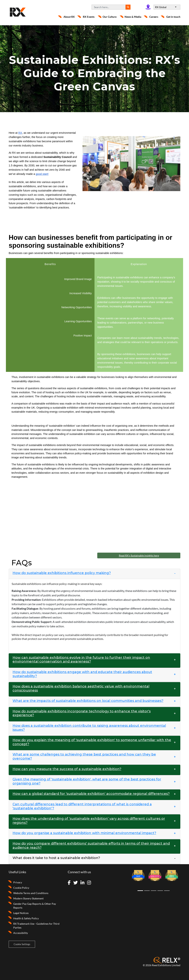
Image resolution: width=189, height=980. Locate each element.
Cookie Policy (21, 888)
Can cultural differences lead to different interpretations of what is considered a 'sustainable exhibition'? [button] (82, 806)
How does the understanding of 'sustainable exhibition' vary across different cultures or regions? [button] (89, 821)
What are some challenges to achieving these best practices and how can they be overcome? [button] (84, 757)
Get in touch (173, 17)
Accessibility (21, 933)
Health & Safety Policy (26, 918)
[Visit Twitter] (77, 883)
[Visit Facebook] (70, 883)
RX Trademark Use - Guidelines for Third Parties (36, 926)
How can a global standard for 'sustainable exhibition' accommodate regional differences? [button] (91, 794)
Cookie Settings (22, 944)
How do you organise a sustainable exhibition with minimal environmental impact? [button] (84, 833)
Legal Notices (21, 913)
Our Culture (110, 17)
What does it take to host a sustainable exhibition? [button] (56, 858)
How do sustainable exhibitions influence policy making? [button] (62, 573)
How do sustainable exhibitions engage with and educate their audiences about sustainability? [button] (82, 674)
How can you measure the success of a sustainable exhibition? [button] (67, 769)
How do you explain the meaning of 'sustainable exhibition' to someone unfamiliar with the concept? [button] (92, 742)
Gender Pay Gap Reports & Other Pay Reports (35, 906)
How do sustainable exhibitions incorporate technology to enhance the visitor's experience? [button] (82, 713)
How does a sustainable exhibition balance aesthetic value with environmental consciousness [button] (81, 688)
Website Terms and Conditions (31, 893)
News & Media (133, 17)
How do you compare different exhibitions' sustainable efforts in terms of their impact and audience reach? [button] (91, 846)
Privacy (18, 882)
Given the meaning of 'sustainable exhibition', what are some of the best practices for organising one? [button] (87, 781)
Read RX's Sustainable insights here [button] (139, 555)
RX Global (161, 7)
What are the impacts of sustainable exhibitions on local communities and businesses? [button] (88, 701)
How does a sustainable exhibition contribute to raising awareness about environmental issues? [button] (89, 728)
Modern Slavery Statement (28, 898)
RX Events (89, 17)
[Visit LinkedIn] (84, 883)
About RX (69, 17)
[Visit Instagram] (90, 883)
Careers (154, 17)
